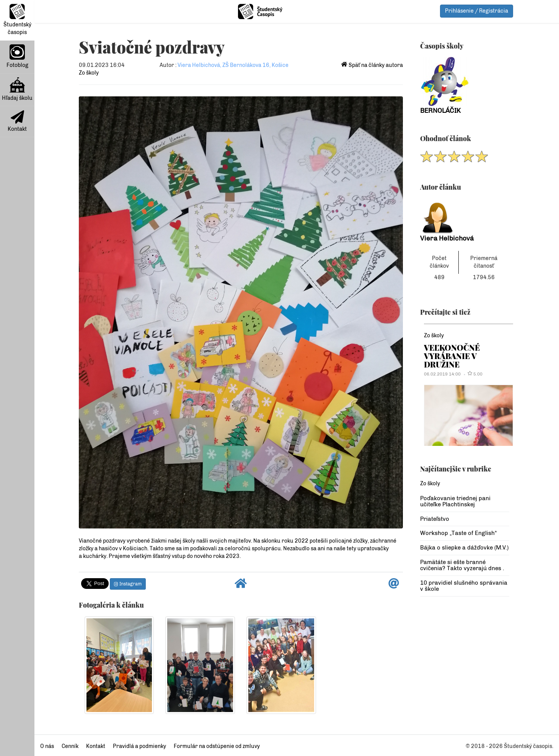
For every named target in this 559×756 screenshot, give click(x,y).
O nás (47, 746)
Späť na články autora (372, 65)
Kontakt (17, 121)
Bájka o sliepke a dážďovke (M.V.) (464, 548)
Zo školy (89, 73)
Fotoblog (17, 56)
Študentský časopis (17, 20)
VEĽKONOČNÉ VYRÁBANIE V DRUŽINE (452, 356)
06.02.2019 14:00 (442, 374)
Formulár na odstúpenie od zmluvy (217, 746)
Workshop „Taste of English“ (458, 533)
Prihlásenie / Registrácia (477, 11)
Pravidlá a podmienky (139, 746)
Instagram (128, 584)
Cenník (70, 746)
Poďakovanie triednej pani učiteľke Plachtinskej (455, 502)
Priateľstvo (435, 519)
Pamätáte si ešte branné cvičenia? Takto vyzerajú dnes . (462, 565)
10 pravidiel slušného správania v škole (464, 586)
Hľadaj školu (17, 89)
